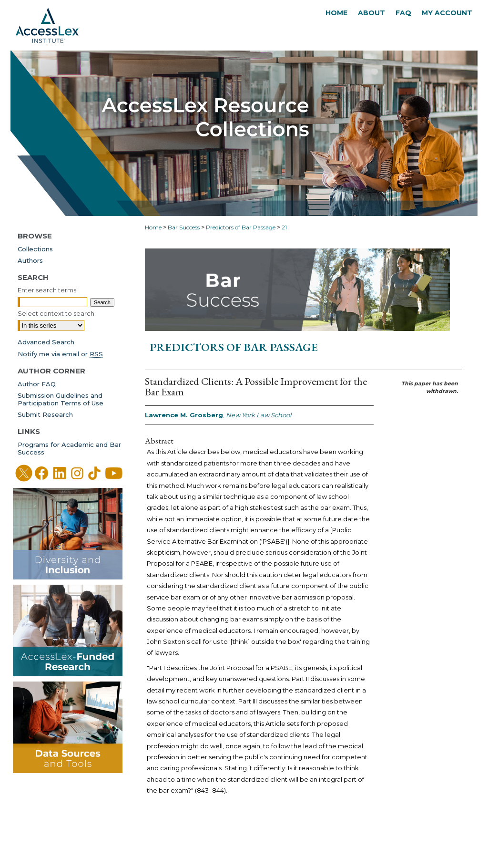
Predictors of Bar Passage (241, 227)
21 (284, 227)
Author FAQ (37, 384)
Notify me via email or (60, 354)
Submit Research (45, 414)
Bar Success (184, 227)
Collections (35, 249)
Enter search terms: (48, 290)
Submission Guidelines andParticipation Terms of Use (61, 399)
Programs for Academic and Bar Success (69, 448)
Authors (30, 260)
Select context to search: (57, 313)
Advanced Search (46, 342)
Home (153, 227)
